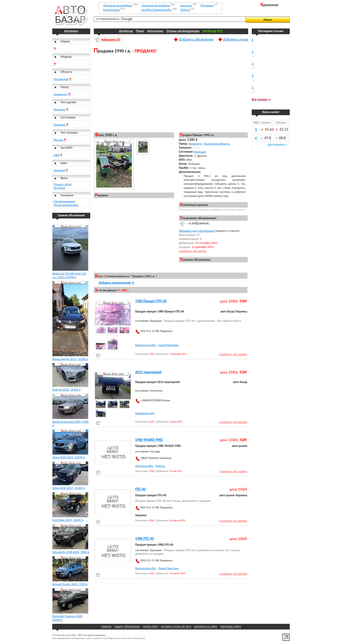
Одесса (160, 466)
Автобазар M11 (213, 31)
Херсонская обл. (146, 345)
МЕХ (57, 155)
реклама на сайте (206, 626)
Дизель (58, 140)
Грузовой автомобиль (156, 5)
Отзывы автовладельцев (183, 31)
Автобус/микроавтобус (157, 10)
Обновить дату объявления (197, 231)
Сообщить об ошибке (193, 251)
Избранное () (111, 40)
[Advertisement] (171, 93)
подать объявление (127, 626)
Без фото (59, 188)
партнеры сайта (230, 626)
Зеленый (60, 170)
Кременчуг (61, 94)
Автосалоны (155, 31)
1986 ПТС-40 (144, 539)
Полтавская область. (217, 144)
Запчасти (186, 5)
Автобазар (126, 31)
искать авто (150, 626)
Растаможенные (64, 201)
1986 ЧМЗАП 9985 (149, 440)
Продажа (60, 109)
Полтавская (61, 79)
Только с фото (63, 184)
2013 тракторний (148, 372)
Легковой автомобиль (117, 5)
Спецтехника (111, 10)
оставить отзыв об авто (176, 626)
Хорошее (59, 125)
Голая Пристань (169, 345)
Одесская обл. (144, 466)
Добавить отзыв (236, 39)
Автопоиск (71, 31)
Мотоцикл (207, 5)
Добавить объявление (196, 39)
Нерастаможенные (66, 205)
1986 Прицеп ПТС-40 (151, 301)
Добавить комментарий (116, 283)
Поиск (140, 31)
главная (106, 626)
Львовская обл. (145, 413)
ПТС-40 (140, 489)
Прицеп (185, 10)
